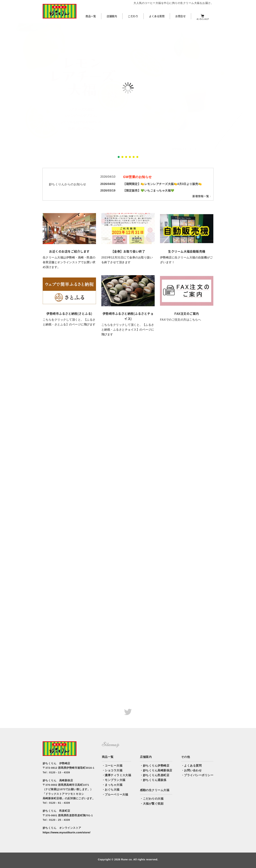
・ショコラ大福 (112, 770)
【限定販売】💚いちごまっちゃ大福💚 (149, 191)
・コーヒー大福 (112, 766)
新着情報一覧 (201, 196)
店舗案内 (112, 16)
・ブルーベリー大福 (115, 795)
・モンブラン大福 (114, 780)
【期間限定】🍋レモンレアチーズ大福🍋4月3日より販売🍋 (162, 184)
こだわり (133, 16)
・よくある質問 (191, 766)
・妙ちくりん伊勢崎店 (155, 766)
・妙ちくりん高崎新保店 (156, 770)
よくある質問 (157, 16)
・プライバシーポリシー (197, 775)
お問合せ (180, 16)
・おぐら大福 (111, 790)
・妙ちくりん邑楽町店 (155, 775)
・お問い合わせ (191, 770)
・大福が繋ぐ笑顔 (152, 804)
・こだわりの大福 (152, 799)
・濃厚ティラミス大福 (117, 775)
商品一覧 (91, 16)
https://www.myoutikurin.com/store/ (67, 832)
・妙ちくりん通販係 (153, 780)
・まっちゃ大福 (112, 785)
